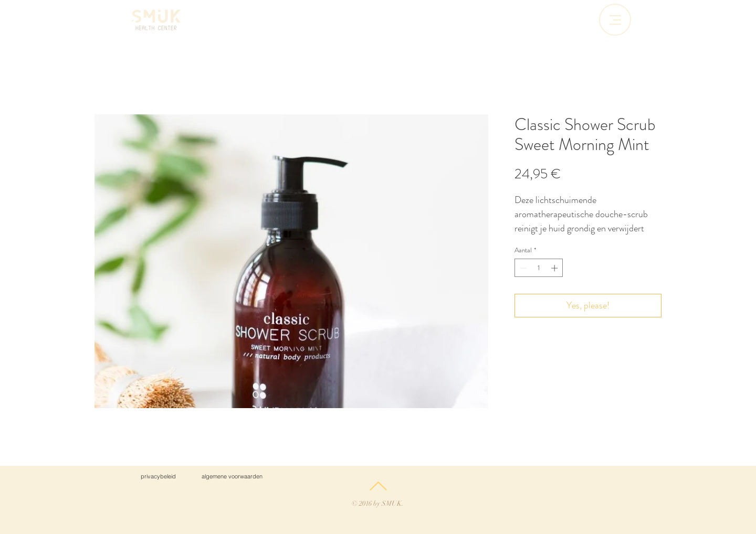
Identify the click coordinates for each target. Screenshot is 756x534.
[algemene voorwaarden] (232, 476)
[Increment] (555, 268)
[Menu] (615, 20)
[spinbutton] (539, 268)
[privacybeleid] (158, 476)
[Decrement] (522, 268)
